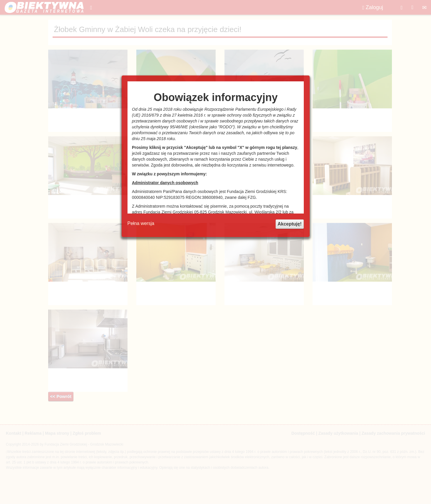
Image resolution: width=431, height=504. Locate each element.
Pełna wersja (141, 223)
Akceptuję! (290, 224)
